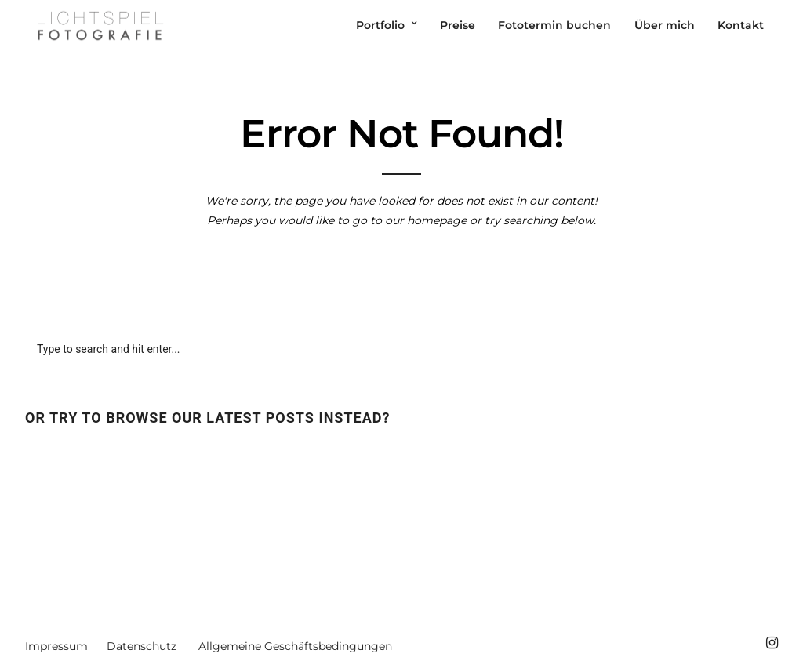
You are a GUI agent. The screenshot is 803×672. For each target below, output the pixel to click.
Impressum (56, 646)
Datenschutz (142, 646)
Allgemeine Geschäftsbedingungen (295, 646)
